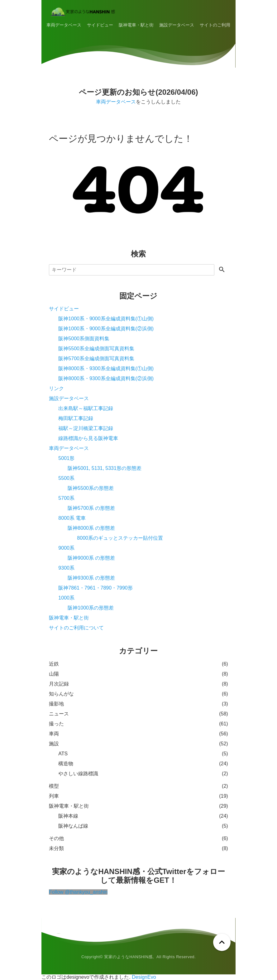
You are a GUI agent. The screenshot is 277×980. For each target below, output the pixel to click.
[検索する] (222, 270)
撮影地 (56, 704)
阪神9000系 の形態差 (91, 558)
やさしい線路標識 (78, 774)
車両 (54, 734)
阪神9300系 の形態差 (91, 578)
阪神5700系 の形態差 (91, 508)
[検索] (131, 270)
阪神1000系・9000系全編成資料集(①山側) (106, 319)
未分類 (56, 848)
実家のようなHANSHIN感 (128, 957)
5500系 (66, 478)
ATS (63, 754)
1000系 (66, 598)
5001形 (66, 458)
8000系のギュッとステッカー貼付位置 (120, 538)
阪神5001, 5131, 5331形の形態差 (105, 468)
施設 (54, 744)
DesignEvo (144, 977)
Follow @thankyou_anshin (78, 892)
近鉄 (54, 664)
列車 (54, 796)
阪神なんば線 (73, 826)
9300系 (66, 568)
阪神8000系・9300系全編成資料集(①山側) (106, 368)
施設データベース (177, 25)
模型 (54, 786)
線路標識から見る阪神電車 (88, 438)
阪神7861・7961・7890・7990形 (95, 588)
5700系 (66, 498)
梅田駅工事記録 (76, 418)
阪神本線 (68, 816)
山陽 (54, 674)
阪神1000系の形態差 (91, 608)
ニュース (59, 714)
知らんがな (61, 694)
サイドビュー (100, 25)
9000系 (66, 548)
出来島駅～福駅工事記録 (86, 408)
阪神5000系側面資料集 (84, 339)
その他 (56, 838)
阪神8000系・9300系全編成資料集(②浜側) (106, 378)
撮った (56, 724)
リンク (56, 388)
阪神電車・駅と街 (136, 25)
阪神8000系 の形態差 (91, 528)
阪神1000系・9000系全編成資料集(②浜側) (106, 329)
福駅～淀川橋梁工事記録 (86, 428)
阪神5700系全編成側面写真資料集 (96, 359)
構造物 (66, 764)
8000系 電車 (72, 518)
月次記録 (59, 684)
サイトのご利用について (224, 25)
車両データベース (64, 25)
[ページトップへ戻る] (222, 942)
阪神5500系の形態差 (91, 488)
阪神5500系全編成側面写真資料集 (96, 349)
